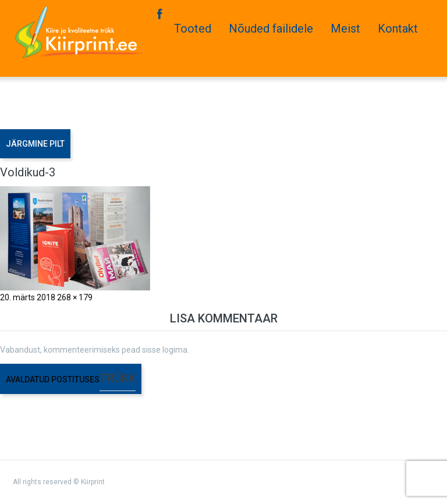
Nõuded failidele (271, 29)
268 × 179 (75, 297)
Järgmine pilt (35, 144)
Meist (345, 29)
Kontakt (398, 29)
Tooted (193, 29)
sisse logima (165, 350)
